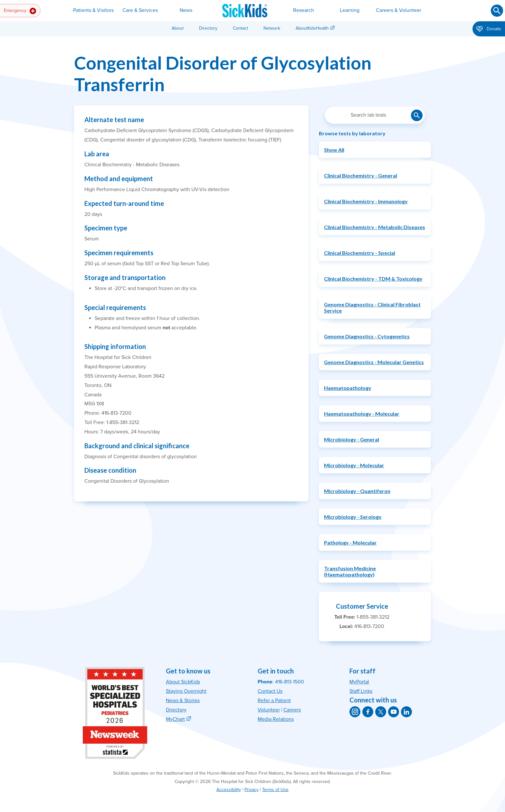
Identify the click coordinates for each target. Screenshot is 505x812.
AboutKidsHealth (312, 28)
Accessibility (229, 790)
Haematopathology (348, 388)
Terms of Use (275, 790)
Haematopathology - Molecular (362, 414)
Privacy (252, 790)
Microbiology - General (352, 439)
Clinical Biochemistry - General (361, 175)
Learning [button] (350, 10)
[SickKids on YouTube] (394, 712)
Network (272, 28)
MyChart (175, 719)
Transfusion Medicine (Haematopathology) (350, 571)
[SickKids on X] (381, 712)
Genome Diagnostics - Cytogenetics (367, 336)
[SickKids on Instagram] (355, 712)
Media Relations (276, 719)
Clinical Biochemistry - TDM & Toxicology (373, 279)
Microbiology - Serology (353, 517)
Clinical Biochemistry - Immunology (366, 201)
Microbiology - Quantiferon (357, 491)
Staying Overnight (186, 691)
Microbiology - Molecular (354, 465)
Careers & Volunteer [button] (399, 10)
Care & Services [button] (140, 10)
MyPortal (359, 682)
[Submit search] (497, 11)
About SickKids (183, 682)
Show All (334, 150)
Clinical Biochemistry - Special (360, 253)
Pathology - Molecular (350, 542)
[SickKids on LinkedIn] (406, 712)
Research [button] (304, 10)
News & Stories (183, 701)
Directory (208, 28)
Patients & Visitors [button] (93, 10)
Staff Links (361, 691)
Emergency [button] (20, 11)
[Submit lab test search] (417, 115)
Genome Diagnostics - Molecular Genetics (374, 362)
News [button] (186, 10)
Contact (240, 28)
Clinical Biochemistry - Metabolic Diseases (375, 227)
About (178, 28)
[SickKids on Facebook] (368, 712)
